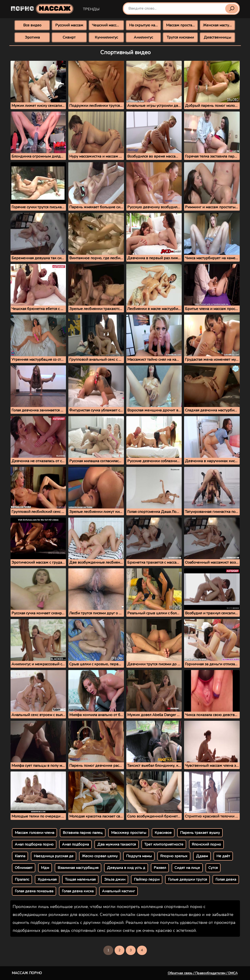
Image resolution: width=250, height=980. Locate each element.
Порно (42, 9)
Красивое (163, 833)
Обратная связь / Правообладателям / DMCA (203, 973)
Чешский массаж (107, 25)
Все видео (32, 25)
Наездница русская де (54, 856)
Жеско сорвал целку (100, 856)
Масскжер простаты (129, 833)
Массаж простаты (181, 25)
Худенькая (47, 879)
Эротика (32, 37)
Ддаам (202, 856)
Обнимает (24, 868)
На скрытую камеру (145, 25)
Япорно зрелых (174, 856)
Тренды (91, 9)
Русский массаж (69, 25)
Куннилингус (106, 37)
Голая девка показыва (34, 891)
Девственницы (217, 37)
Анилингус (143, 37)
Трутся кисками (180, 37)
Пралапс (22, 879)
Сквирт (69, 37)
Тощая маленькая (80, 879)
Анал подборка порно (34, 844)
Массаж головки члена (34, 833)
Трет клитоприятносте (164, 844)
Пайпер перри (147, 879)
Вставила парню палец (83, 833)
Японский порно (206, 844)
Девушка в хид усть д (126, 868)
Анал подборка (75, 844)
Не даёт (223, 856)
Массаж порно (27, 973)
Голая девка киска (78, 891)
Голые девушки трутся (187, 879)
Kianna (20, 856)
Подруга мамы (139, 856)
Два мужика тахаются (117, 844)
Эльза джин (115, 879)
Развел (160, 868)
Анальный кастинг (118, 891)
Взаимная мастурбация (78, 868)
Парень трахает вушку (200, 833)
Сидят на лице (187, 868)
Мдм (45, 868)
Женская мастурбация (219, 25)
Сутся (213, 868)
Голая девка (226, 879)
